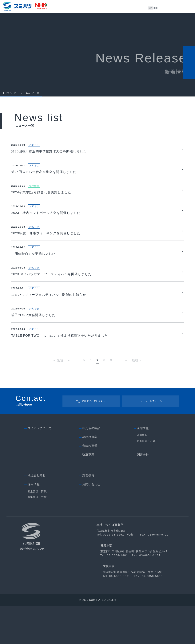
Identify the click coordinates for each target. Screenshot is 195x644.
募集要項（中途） (38, 535)
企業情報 (142, 474)
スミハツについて (40, 466)
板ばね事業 (90, 475)
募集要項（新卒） (38, 530)
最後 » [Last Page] (137, 399)
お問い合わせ (91, 523)
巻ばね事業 (90, 484)
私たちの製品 (91, 466)
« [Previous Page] (69, 399)
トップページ (9, 96)
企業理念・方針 (146, 479)
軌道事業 (88, 493)
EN (156, 8)
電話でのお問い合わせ (91, 439)
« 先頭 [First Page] (58, 399)
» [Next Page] (126, 399)
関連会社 (143, 493)
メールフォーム (151, 439)
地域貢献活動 (37, 514)
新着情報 (88, 514)
